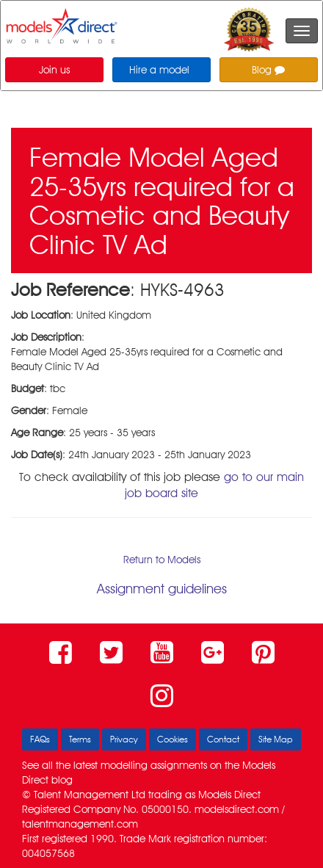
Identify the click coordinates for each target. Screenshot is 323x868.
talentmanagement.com (80, 824)
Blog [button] (268, 70)
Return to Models (162, 560)
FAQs (40, 739)
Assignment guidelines (162, 589)
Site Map (276, 739)
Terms (80, 739)
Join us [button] (54, 70)
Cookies (173, 739)
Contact (223, 739)
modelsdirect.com (237, 809)
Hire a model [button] (159, 70)
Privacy (124, 739)
